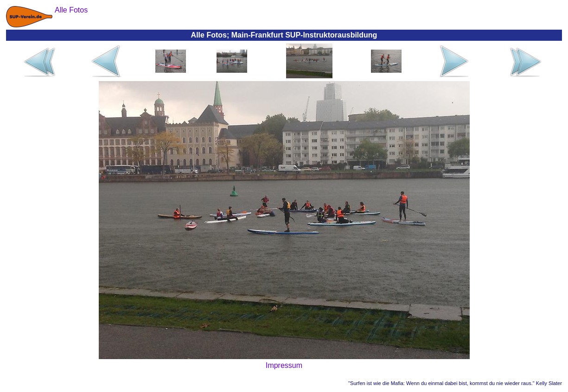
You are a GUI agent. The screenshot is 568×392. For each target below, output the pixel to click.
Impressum (284, 365)
